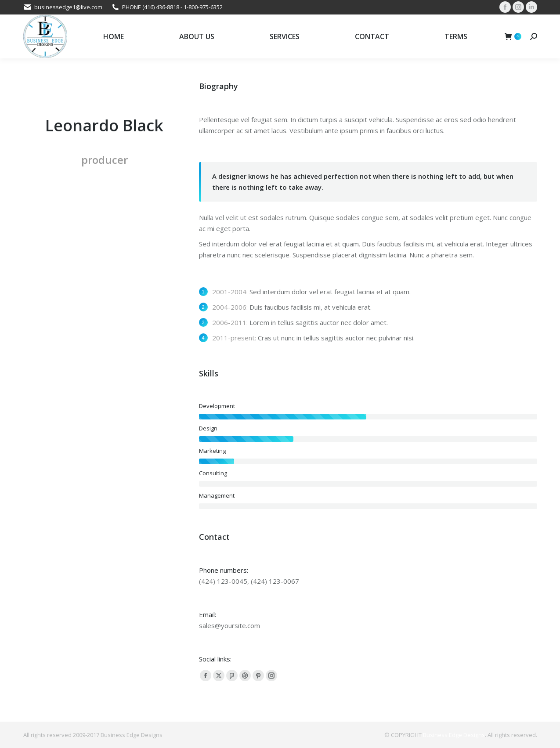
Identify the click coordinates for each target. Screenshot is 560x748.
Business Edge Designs (454, 735)
